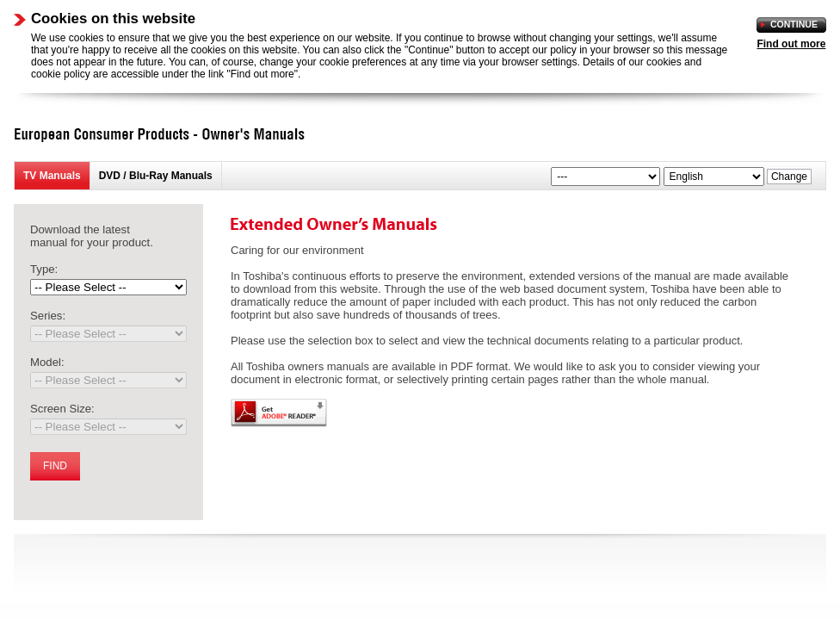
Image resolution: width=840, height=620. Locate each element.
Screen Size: (62, 409)
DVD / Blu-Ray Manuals (156, 176)
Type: (44, 269)
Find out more (791, 44)
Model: (47, 362)
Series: (48, 316)
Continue (794, 24)
